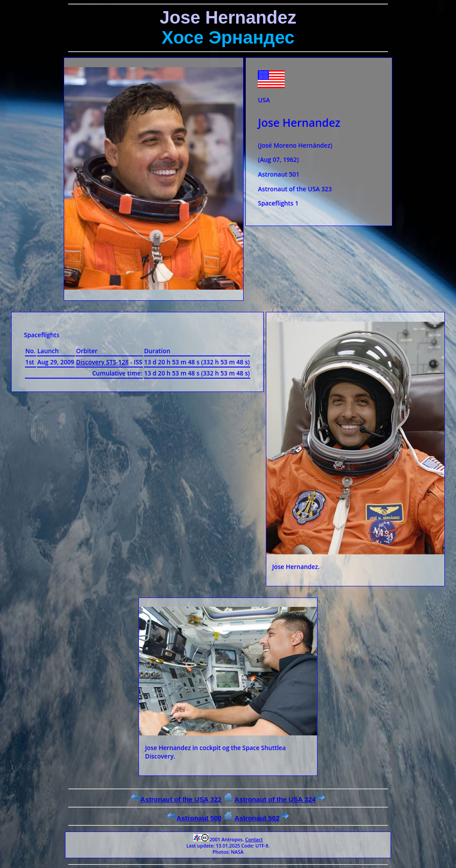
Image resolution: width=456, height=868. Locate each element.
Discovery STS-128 (102, 362)
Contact (254, 840)
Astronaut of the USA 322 (176, 799)
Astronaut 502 (261, 818)
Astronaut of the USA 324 (280, 799)
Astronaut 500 (194, 818)
